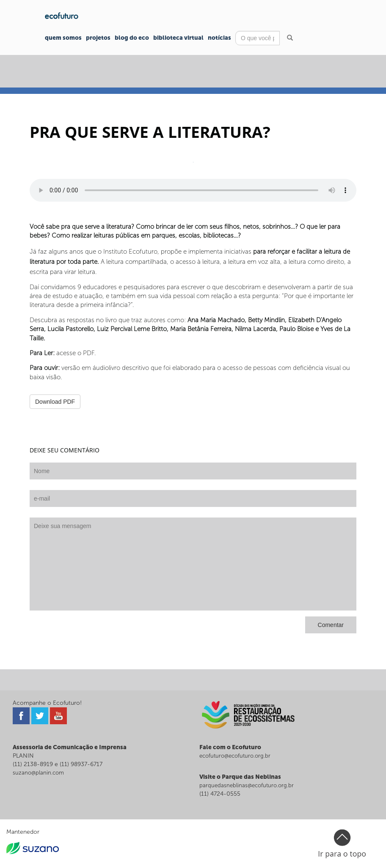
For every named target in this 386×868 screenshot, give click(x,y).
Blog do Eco (132, 38)
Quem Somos (63, 38)
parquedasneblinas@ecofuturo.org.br (247, 785)
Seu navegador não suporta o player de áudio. (193, 190)
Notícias (219, 38)
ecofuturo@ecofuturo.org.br (235, 756)
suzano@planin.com (38, 773)
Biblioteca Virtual (178, 38)
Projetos (98, 38)
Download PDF (55, 402)
